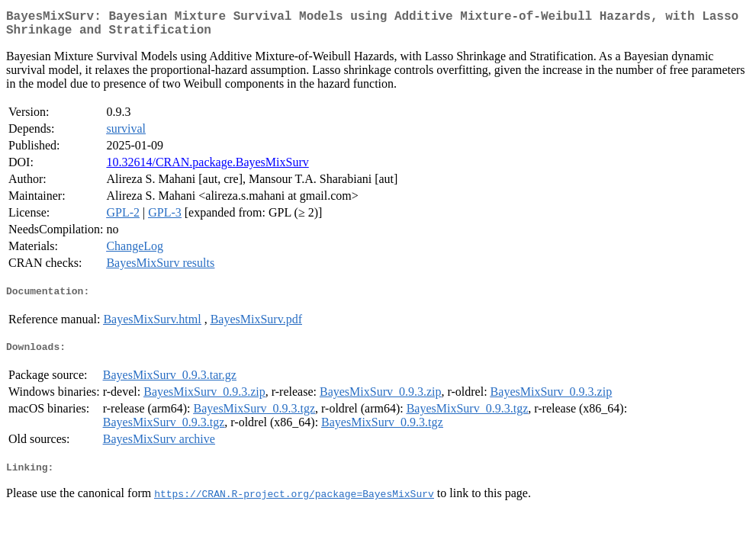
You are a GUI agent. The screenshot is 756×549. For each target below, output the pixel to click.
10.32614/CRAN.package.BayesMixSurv (207, 168)
